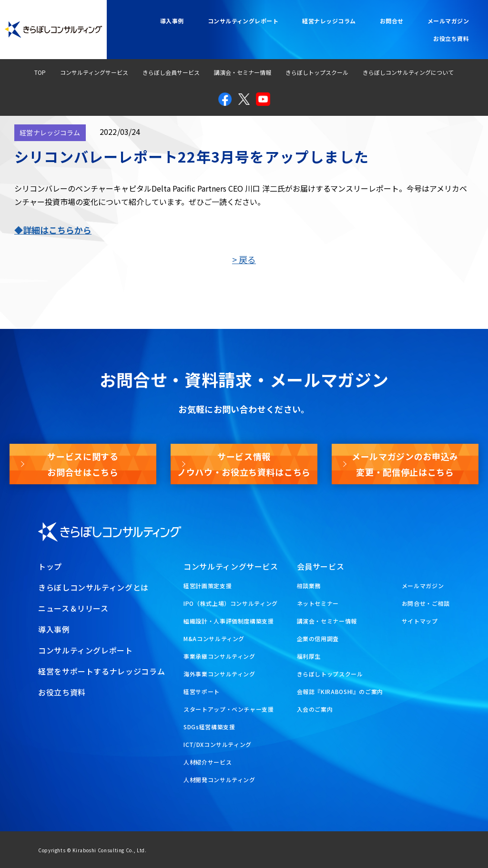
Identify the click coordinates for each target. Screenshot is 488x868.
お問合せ (392, 21)
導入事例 (172, 21)
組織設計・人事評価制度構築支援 (229, 621)
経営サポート (202, 691)
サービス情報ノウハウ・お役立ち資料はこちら (244, 464)
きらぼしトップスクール (317, 72)
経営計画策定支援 (208, 586)
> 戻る (244, 259)
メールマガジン (448, 21)
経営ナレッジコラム (329, 21)
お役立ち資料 (451, 38)
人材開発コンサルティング (219, 780)
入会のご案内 (315, 709)
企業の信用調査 (318, 638)
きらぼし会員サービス (171, 72)
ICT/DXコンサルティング (218, 744)
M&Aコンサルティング (214, 638)
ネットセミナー (318, 603)
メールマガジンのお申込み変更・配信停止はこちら (405, 464)
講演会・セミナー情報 (243, 72)
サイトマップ (420, 621)
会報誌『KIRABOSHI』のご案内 (340, 691)
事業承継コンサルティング (219, 656)
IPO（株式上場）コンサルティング (231, 603)
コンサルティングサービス (94, 72)
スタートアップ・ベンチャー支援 (229, 709)
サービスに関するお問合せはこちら (83, 464)
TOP (40, 72)
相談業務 (309, 586)
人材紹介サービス (208, 762)
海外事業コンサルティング (219, 674)
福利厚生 (309, 656)
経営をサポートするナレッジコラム (102, 671)
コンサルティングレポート (243, 21)
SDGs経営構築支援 (209, 727)
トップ (50, 566)
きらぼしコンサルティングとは (93, 587)
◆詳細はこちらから (53, 230)
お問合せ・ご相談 (426, 603)
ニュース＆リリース (73, 608)
